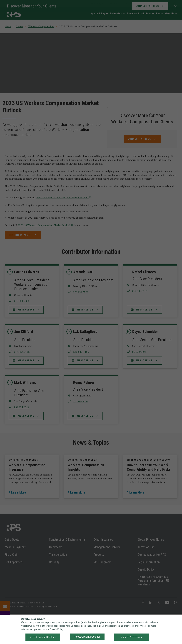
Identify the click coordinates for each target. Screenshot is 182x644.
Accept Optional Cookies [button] (43, 637)
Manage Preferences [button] (131, 637)
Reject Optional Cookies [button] (87, 637)
